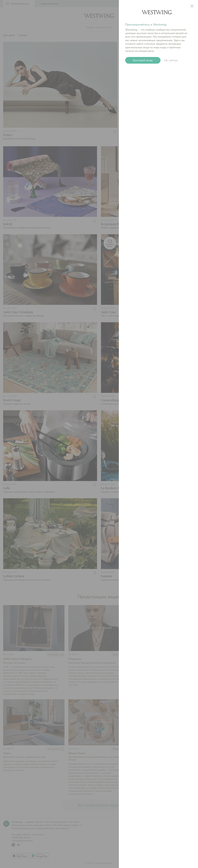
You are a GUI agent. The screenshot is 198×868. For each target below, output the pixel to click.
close (192, 6)
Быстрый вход (143, 60)
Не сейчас (171, 60)
